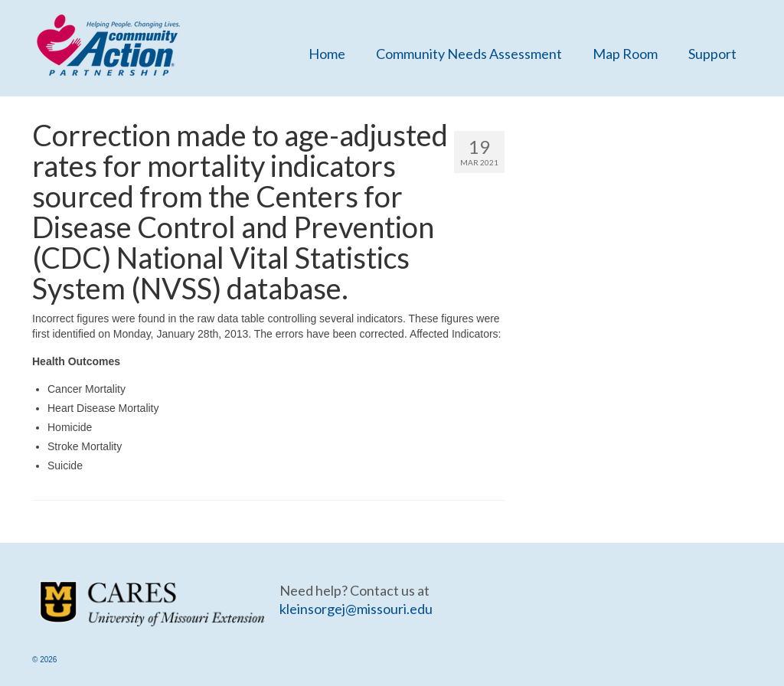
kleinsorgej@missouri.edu (356, 609)
